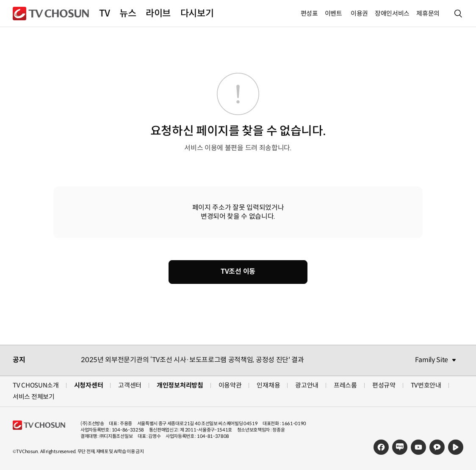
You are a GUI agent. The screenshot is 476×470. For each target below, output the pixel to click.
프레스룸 (345, 385)
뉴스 (128, 13)
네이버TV (456, 447)
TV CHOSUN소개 (36, 385)
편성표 (309, 13)
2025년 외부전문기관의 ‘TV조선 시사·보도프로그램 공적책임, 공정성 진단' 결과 (192, 360)
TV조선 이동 (238, 271)
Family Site (432, 360)
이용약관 (230, 385)
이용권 (359, 13)
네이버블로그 (400, 447)
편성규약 (384, 385)
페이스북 (381, 447)
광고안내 (307, 385)
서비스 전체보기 (34, 397)
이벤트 (333, 13)
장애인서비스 (392, 13)
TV (104, 13)
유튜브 (418, 447)
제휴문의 (428, 13)
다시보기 (197, 13)
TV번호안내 (426, 385)
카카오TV (437, 447)
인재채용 (268, 385)
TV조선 (51, 14)
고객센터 (130, 385)
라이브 (158, 13)
